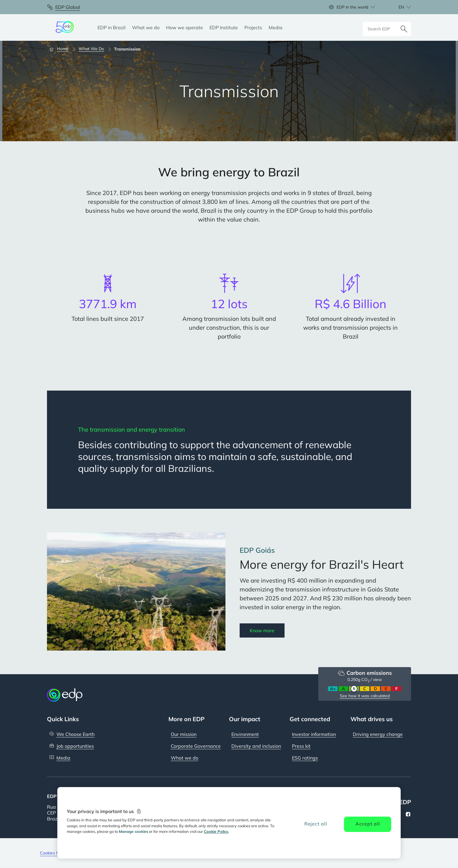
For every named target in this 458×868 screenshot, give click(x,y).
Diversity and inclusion (256, 746)
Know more (262, 630)
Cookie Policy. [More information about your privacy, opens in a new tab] (216, 831)
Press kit (301, 746)
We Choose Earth (75, 734)
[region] (229, 823)
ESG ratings (305, 758)
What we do (185, 758)
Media (63, 758)
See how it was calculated (365, 696)
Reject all (316, 824)
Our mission (184, 734)
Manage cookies (133, 831)
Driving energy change (378, 734)
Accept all (368, 824)
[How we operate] (185, 27)
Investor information (314, 734)
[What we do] (146, 27)
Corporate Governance (196, 746)
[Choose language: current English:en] (398, 7)
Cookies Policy (53, 853)
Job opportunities (75, 746)
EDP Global (68, 7)
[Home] (62, 49)
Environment (245, 734)
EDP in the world (352, 7)
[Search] (404, 27)
